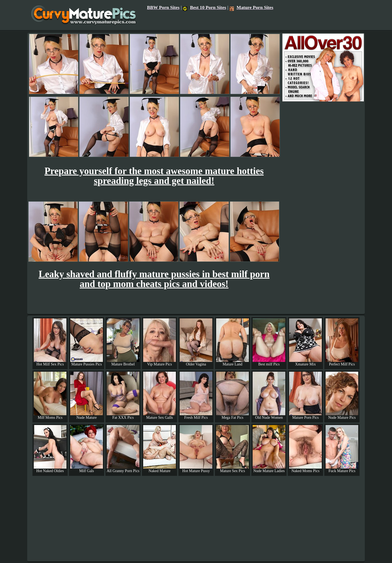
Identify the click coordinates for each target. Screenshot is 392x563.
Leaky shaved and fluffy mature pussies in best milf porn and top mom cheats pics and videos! (154, 279)
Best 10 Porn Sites (205, 7)
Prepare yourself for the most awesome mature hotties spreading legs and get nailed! (154, 176)
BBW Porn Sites (163, 7)
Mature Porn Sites (251, 7)
